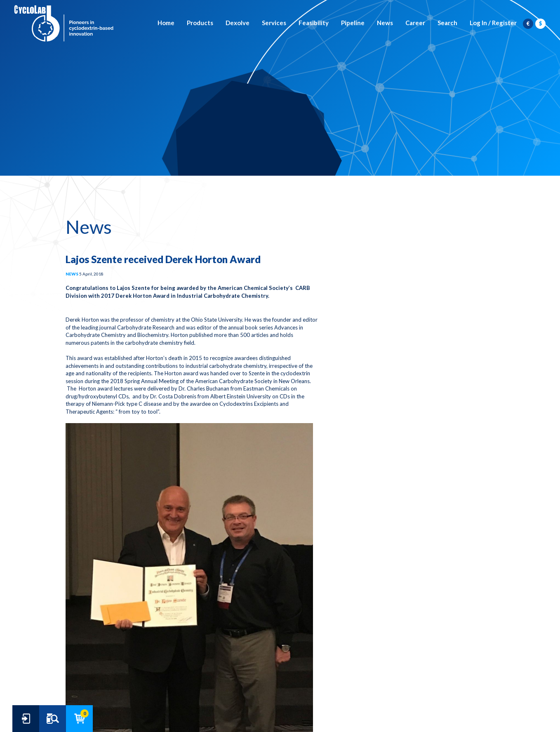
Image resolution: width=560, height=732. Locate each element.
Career (415, 23)
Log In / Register (493, 23)
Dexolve (238, 23)
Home (166, 23)
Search (447, 23)
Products (200, 23)
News (385, 23)
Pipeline (353, 23)
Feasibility (314, 23)
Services (274, 23)
